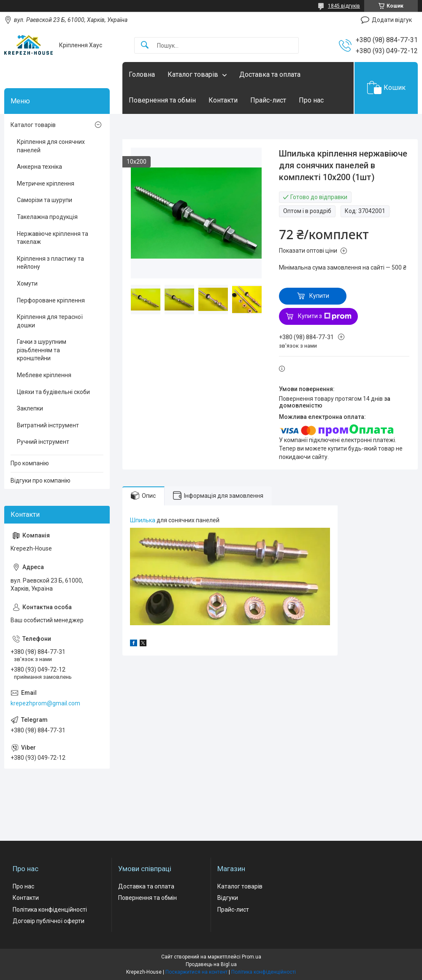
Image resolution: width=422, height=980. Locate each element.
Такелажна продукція (47, 217)
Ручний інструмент (43, 442)
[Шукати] (145, 45)
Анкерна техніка (39, 167)
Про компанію (30, 463)
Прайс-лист (268, 100)
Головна (142, 74)
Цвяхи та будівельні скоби (53, 392)
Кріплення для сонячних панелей (51, 146)
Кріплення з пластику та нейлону (50, 263)
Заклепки (30, 408)
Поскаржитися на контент (196, 972)
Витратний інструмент (48, 425)
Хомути (27, 283)
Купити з (325, 316)
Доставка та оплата (270, 74)
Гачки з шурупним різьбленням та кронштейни (42, 350)
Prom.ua (252, 957)
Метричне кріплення (46, 184)
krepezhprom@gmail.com (45, 703)
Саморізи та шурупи (45, 200)
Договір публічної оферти (49, 921)
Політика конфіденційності (50, 910)
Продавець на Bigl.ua (211, 964)
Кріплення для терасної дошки (50, 321)
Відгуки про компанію (41, 481)
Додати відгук (392, 20)
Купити (319, 296)
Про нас (311, 100)
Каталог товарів (193, 74)
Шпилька (143, 520)
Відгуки (228, 898)
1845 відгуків (344, 6)
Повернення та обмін (162, 100)
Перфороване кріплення (51, 300)
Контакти (223, 100)
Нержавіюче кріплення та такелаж (53, 238)
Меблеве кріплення (44, 375)
